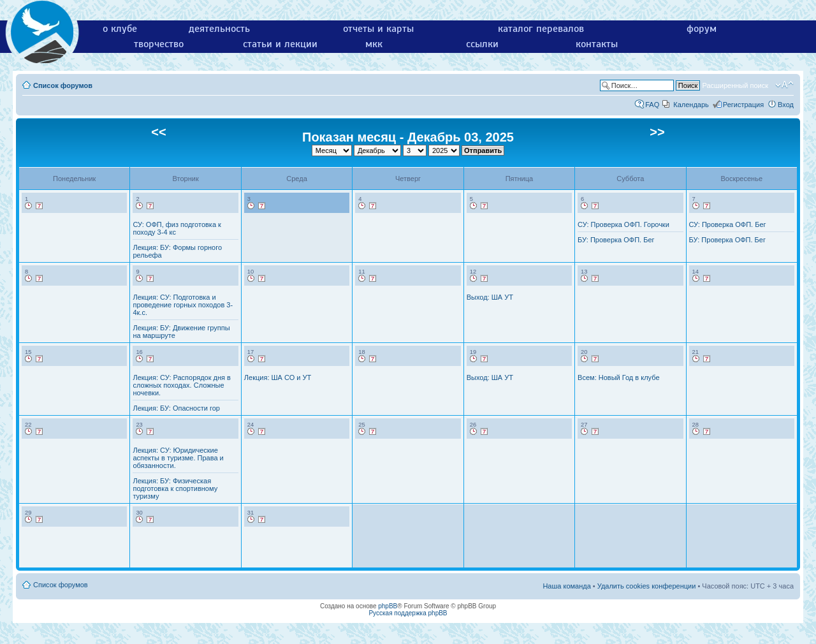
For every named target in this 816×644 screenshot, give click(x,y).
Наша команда (566, 586)
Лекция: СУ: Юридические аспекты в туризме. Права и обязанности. (178, 458)
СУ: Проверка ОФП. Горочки (623, 224)
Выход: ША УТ (490, 297)
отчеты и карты (378, 29)
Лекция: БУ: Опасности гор (176, 408)
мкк (374, 44)
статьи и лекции (280, 44)
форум (702, 29)
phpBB (388, 606)
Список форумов (63, 85)
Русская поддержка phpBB (408, 613)
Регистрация (743, 105)
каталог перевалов (541, 29)
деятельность (219, 29)
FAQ (652, 105)
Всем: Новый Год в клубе (618, 377)
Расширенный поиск (735, 85)
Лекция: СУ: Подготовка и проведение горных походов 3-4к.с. (183, 305)
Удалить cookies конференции (647, 586)
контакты (597, 44)
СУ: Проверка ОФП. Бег (728, 224)
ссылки (482, 44)
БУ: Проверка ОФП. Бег (616, 240)
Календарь (691, 105)
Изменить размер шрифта (784, 85)
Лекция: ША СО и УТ (278, 377)
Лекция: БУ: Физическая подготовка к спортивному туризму (175, 488)
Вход (786, 105)
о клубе (120, 29)
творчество (159, 44)
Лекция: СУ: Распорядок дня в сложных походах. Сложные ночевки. (181, 385)
